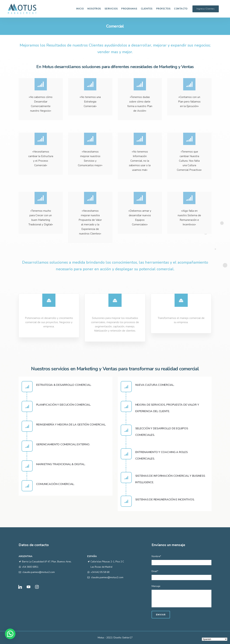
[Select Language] (215, 639)
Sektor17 (127, 638)
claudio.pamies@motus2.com (39, 572)
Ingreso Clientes (206, 9)
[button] (10, 634)
